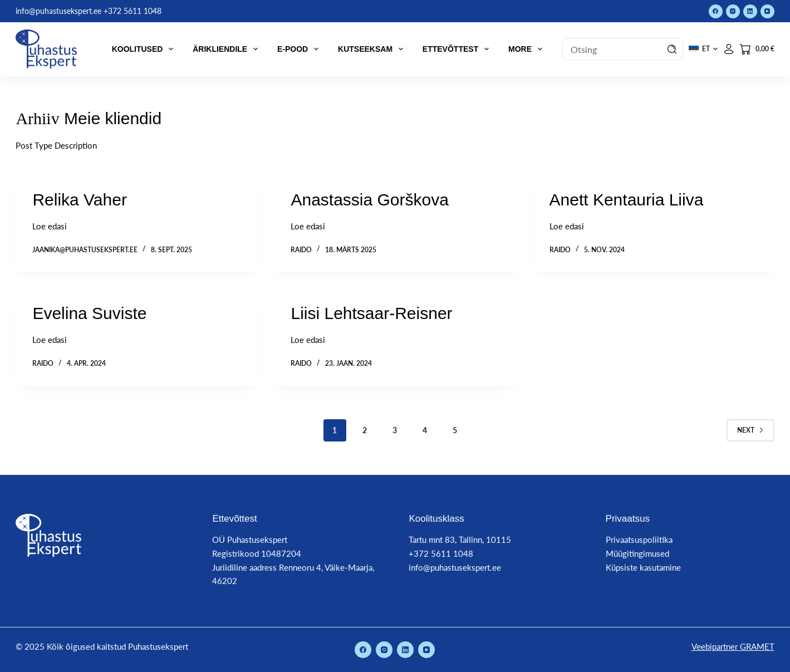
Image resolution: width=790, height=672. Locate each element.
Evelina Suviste (89, 313)
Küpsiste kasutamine (643, 567)
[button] (703, 49)
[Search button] (672, 49)
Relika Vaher (80, 200)
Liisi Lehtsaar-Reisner (371, 313)
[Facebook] (716, 11)
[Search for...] (611, 49)
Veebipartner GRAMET (733, 646)
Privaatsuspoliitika (639, 539)
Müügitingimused (637, 553)
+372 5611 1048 (441, 553)
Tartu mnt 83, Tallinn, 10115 (460, 539)
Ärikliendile (227, 49)
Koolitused (145, 49)
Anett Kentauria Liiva (627, 200)
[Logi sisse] (729, 49)
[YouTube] (767, 11)
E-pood (300, 49)
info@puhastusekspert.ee (455, 567)
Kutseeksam (373, 49)
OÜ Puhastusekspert (250, 539)
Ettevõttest (458, 49)
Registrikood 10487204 (257, 553)
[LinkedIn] (750, 11)
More (528, 49)
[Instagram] (733, 11)
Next (750, 430)
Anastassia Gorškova (369, 200)
